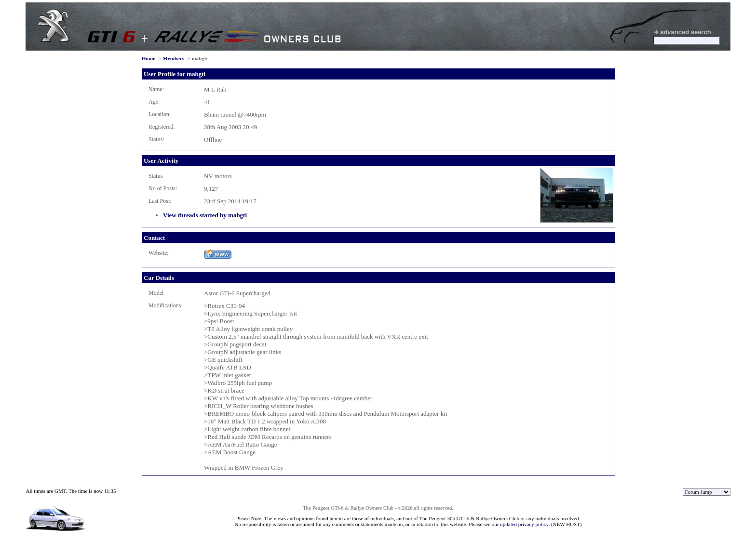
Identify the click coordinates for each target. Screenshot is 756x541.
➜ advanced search (682, 32)
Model (156, 293)
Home (148, 58)
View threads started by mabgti (205, 215)
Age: (154, 102)
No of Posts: (163, 188)
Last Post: (160, 201)
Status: (156, 139)
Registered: (162, 127)
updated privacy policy (524, 524)
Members (173, 58)
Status (155, 176)
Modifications (165, 305)
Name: (156, 89)
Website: (159, 253)
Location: (160, 114)
